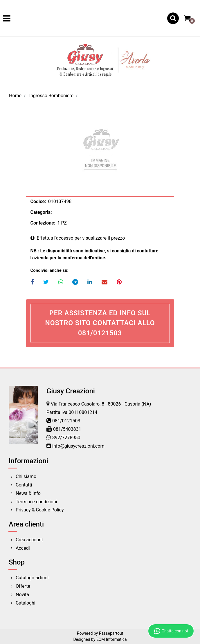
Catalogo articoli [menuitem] (33, 578)
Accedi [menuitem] (23, 548)
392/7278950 (66, 438)
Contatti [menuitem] (24, 485)
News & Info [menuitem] (28, 493)
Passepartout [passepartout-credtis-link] (111, 633)
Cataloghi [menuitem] (26, 603)
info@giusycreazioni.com (78, 446)
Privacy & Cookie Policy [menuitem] (40, 510)
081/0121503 (66, 421)
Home (15, 96)
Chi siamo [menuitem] (26, 476)
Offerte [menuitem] (23, 586)
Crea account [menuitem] (29, 540)
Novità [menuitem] (22, 595)
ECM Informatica (112, 639)
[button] (100, 150)
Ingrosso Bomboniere (51, 96)
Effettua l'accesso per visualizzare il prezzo (78, 238)
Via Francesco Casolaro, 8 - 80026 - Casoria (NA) (101, 404)
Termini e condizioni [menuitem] (36, 502)
